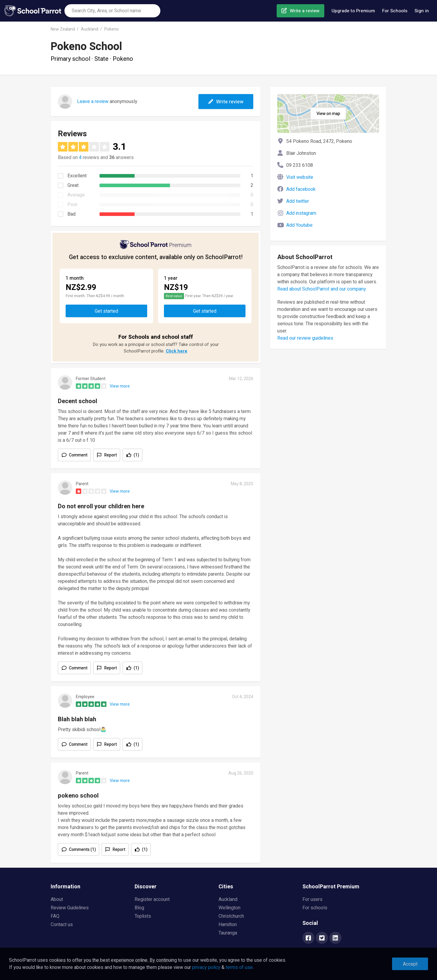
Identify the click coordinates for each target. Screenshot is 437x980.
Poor (73, 205)
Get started (106, 311)
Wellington (229, 908)
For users (312, 899)
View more (120, 386)
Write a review (305, 11)
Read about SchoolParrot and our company (322, 289)
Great (73, 185)
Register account (152, 899)
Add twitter (298, 201)
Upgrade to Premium (353, 11)
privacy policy (206, 967)
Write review (226, 102)
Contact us (62, 925)
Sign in (422, 11)
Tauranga (228, 933)
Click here (177, 351)
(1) (136, 455)
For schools (315, 908)
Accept (410, 964)
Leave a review (93, 102)
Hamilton (228, 925)
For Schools (395, 11)
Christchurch (231, 916)
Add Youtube (299, 225)
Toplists (143, 916)
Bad (71, 214)
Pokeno (111, 29)
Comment (78, 455)
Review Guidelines (70, 908)
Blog (139, 908)
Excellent (77, 176)
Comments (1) (82, 850)
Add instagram (301, 213)
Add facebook (301, 189)
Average (76, 195)
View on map (328, 114)
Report (111, 455)
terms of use (239, 967)
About (57, 899)
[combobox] (112, 11)
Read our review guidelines (305, 338)
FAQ (55, 916)
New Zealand (63, 29)
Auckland (90, 29)
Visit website (300, 177)
